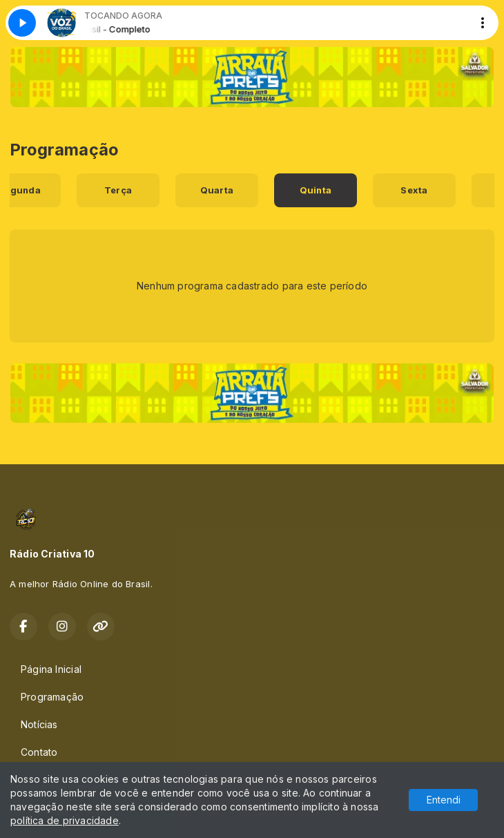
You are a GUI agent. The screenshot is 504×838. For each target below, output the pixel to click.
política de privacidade (65, 820)
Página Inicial (51, 669)
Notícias (39, 724)
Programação (52, 697)
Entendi (444, 800)
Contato (39, 752)
